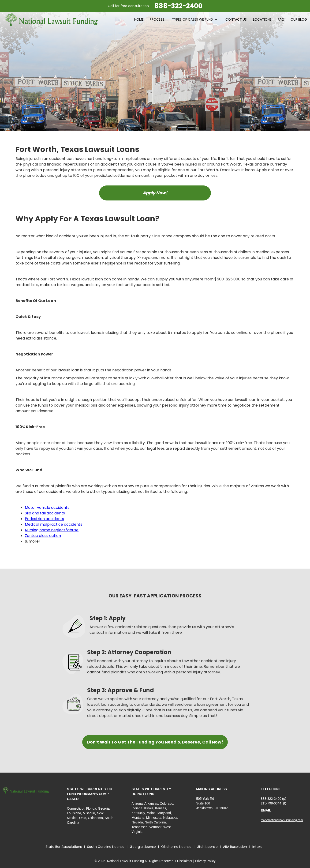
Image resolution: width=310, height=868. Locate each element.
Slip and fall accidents (45, 513)
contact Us (236, 19)
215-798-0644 (271, 803)
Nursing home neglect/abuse (52, 530)
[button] (195, 19)
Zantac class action (43, 536)
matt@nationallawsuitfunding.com (282, 820)
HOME (139, 19)
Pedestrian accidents (44, 519)
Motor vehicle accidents (47, 508)
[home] (52, 20)
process (157, 19)
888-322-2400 (271, 799)
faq (281, 19)
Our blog (299, 19)
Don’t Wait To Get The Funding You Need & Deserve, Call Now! (155, 742)
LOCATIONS (262, 19)
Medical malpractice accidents (54, 524)
